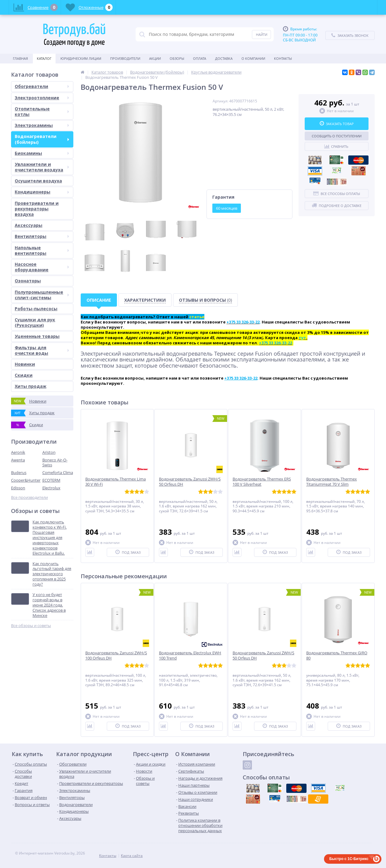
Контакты (283, 58)
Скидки (24, 375)
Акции (155, 58)
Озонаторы (28, 281)
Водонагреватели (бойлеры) (42, 139)
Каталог (44, 58)
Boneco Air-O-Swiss (55, 463)
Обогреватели (42, 86)
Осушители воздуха (38, 181)
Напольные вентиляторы (42, 250)
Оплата (200, 58)
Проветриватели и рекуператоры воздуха (37, 209)
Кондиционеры (42, 192)
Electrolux (51, 488)
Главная (20, 58)
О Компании (253, 58)
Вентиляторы (42, 236)
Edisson (18, 488)
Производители (125, 58)
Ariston (49, 452)
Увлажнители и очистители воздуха (42, 167)
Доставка (224, 58)
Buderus (19, 472)
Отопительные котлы (42, 111)
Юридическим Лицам (81, 58)
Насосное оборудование (42, 267)
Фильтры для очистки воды (42, 350)
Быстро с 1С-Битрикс (349, 859)
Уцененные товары (37, 336)
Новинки (25, 364)
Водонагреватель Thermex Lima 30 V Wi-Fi (116, 482)
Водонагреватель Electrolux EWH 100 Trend (190, 656)
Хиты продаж (31, 386)
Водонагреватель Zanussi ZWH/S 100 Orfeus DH (116, 656)
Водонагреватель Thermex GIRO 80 (337, 656)
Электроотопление (42, 98)
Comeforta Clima (58, 472)
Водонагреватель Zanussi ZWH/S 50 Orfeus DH (190, 482)
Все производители (29, 497)
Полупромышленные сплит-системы (42, 295)
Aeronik (18, 452)
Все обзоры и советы (31, 626)
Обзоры (177, 58)
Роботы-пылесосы (36, 309)
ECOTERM (51, 480)
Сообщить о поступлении (337, 136)
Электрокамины (42, 125)
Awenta (18, 460)
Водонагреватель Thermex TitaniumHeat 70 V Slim (332, 482)
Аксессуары (29, 225)
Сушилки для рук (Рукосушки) (35, 322)
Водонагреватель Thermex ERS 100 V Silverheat (262, 482)
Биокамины (42, 153)
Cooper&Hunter (26, 480)
